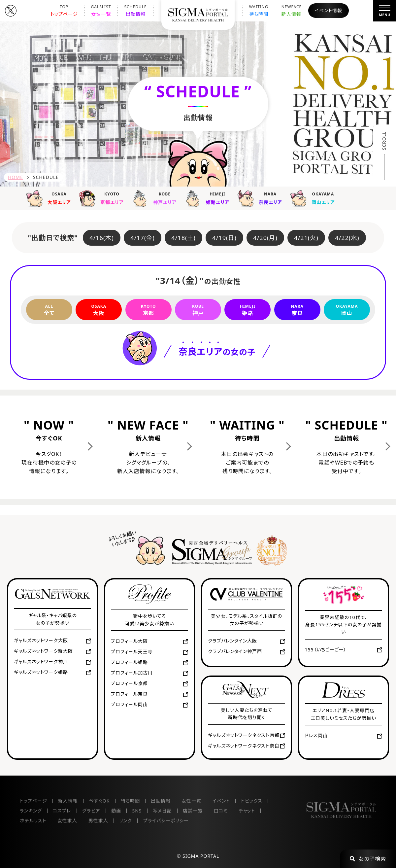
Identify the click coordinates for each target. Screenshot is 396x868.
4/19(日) (224, 238)
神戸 (198, 310)
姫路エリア (209, 198)
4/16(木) (101, 238)
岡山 (347, 310)
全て (49, 310)
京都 (148, 310)
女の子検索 (368, 859)
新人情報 (292, 11)
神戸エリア (156, 198)
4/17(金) (142, 238)
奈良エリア (262, 198)
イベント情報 (329, 10)
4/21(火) (306, 238)
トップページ (64, 11)
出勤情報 (135, 11)
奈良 (297, 310)
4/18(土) (183, 238)
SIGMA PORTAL (201, 856)
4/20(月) (265, 238)
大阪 (99, 310)
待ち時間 (259, 11)
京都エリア (104, 198)
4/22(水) (347, 238)
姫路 (247, 310)
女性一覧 (101, 11)
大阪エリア (51, 198)
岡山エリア (315, 198)
